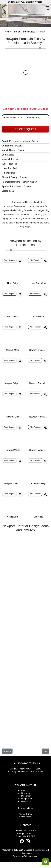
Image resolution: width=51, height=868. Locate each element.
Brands (17, 43)
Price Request (26, 140)
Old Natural (13, 528)
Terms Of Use (26, 825)
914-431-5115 (29, 847)
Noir (46, 762)
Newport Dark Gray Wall (38, 394)
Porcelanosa (29, 43)
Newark (7, 762)
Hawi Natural (13, 328)
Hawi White (38, 328)
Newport (18, 157)
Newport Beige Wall (13, 394)
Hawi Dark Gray (38, 294)
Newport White (13, 461)
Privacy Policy (26, 828)
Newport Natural (17, 161)
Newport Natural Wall (38, 428)
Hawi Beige (13, 294)
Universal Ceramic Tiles (35, 861)
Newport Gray (13, 428)
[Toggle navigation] (48, 8)
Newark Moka (13, 361)
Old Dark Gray (38, 495)
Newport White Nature (38, 461)
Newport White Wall (13, 495)
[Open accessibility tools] (46, 862)
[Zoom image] (20, 272)
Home (8, 43)
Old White (38, 528)
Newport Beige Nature (38, 361)
